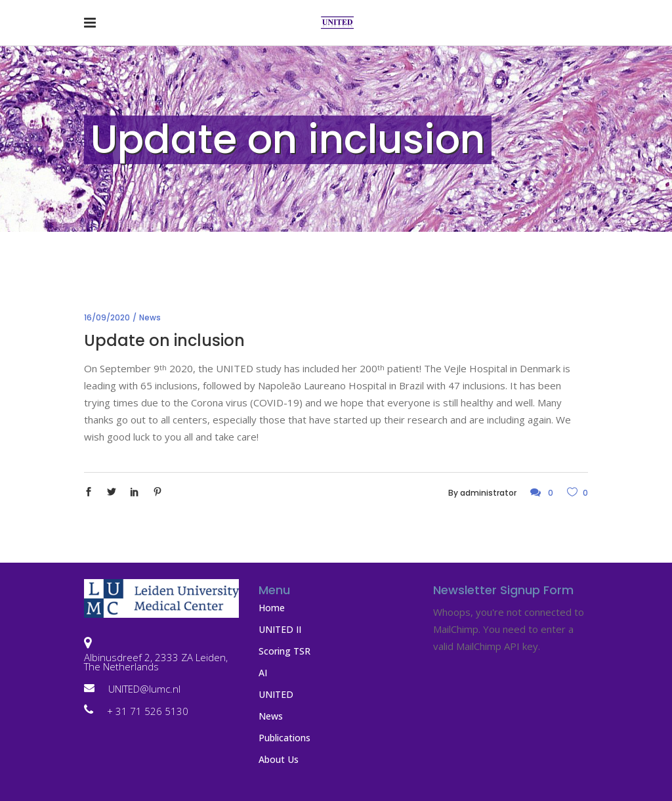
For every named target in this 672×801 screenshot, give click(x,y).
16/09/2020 (107, 317)
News (150, 317)
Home (272, 608)
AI (263, 673)
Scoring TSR (284, 651)
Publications (284, 738)
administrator (488, 493)
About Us (279, 759)
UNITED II (280, 629)
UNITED (276, 694)
